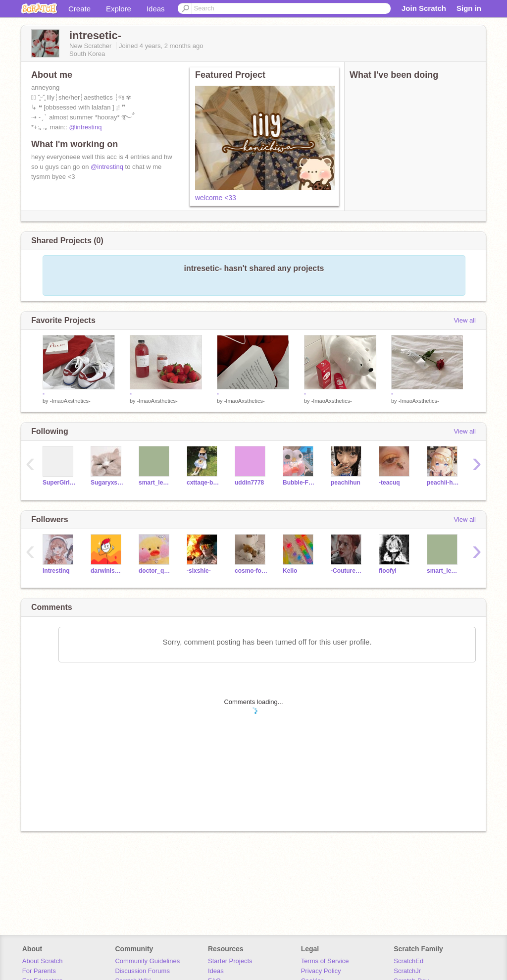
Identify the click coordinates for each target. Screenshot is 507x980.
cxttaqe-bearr (203, 483)
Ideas (156, 9)
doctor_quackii (155, 571)
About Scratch (43, 961)
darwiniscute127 (107, 571)
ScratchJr (407, 971)
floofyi (388, 571)
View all (465, 320)
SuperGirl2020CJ (59, 483)
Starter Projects (230, 961)
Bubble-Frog (299, 483)
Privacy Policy (321, 971)
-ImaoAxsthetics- (70, 401)
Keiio (290, 571)
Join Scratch (424, 8)
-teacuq (389, 483)
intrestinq (56, 571)
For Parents (39, 971)
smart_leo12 (155, 483)
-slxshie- (199, 571)
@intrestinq (86, 127)
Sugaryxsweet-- (107, 483)
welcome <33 (216, 198)
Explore (119, 9)
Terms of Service (325, 961)
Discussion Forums (142, 971)
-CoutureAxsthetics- (347, 571)
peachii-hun (443, 483)
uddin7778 (249, 483)
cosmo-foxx (251, 571)
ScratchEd (408, 961)
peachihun (346, 483)
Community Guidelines (147, 961)
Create (79, 9)
